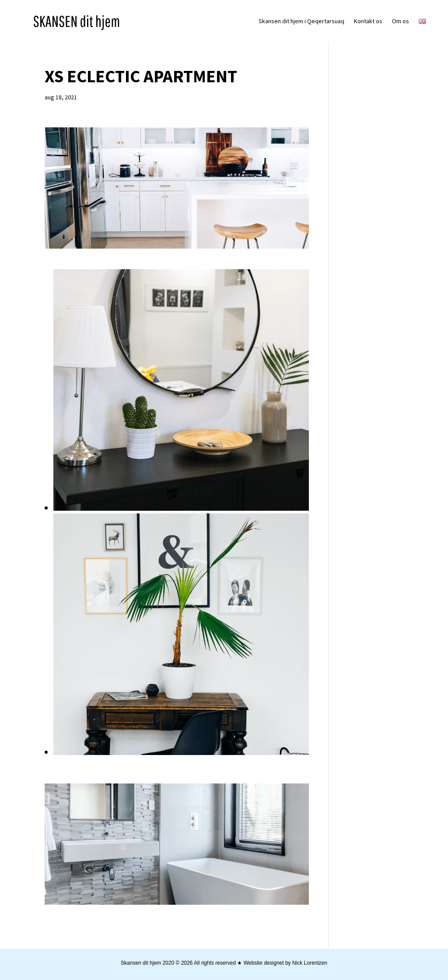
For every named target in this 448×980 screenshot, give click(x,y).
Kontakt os (368, 21)
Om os (401, 21)
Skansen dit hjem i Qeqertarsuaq (301, 21)
